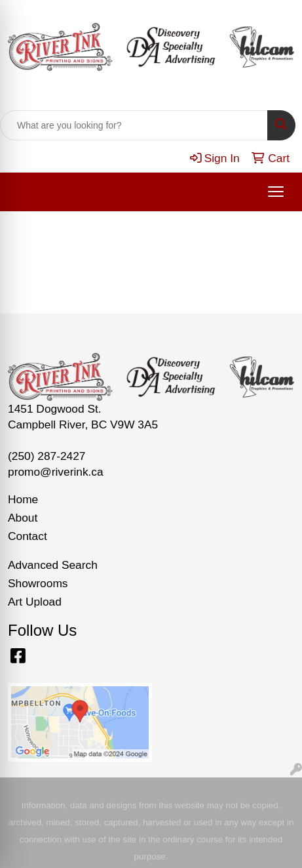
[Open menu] (276, 192)
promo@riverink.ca (56, 472)
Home (23, 499)
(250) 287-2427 (47, 456)
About (23, 518)
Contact (28, 536)
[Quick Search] (134, 125)
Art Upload (35, 602)
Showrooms (38, 583)
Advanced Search (53, 565)
